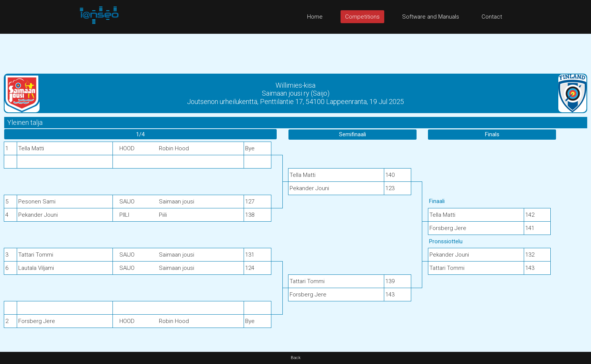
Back (296, 358)
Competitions (362, 17)
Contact (492, 17)
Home (315, 17)
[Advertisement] (296, 51)
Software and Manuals (431, 17)
